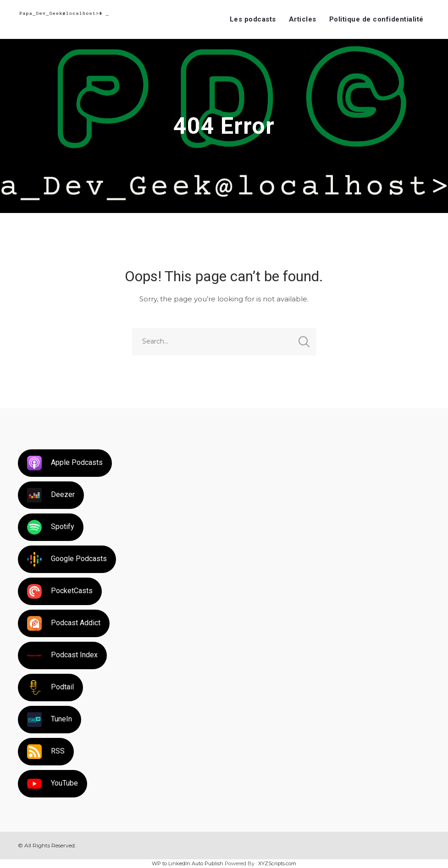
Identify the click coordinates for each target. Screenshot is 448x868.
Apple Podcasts (65, 463)
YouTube (53, 784)
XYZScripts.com (277, 863)
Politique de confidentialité (376, 19)
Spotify (51, 527)
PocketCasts (60, 591)
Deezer (51, 495)
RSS (46, 752)
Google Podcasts (67, 559)
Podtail (50, 688)
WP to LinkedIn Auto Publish (188, 863)
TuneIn (50, 720)
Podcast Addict (64, 623)
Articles (303, 19)
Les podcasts (253, 19)
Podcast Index (62, 655)
